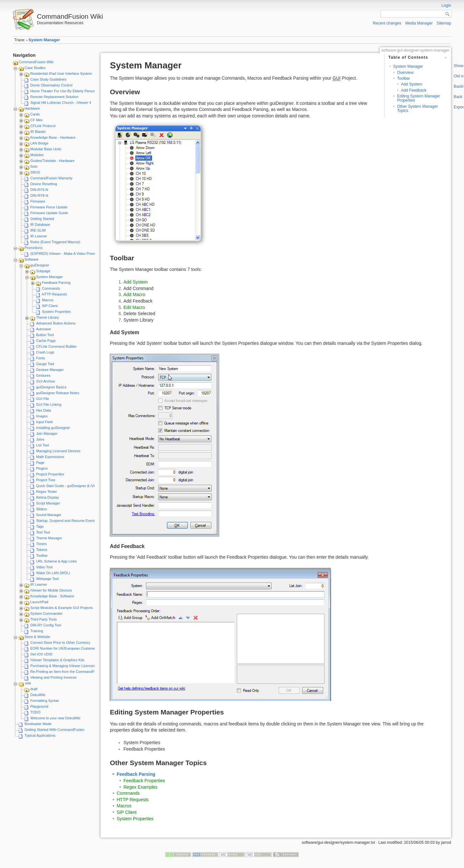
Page (40, 463)
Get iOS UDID (41, 654)
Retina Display (48, 497)
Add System (411, 84)
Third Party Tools (43, 619)
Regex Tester (47, 492)
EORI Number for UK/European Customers (64, 648)
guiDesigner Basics (51, 387)
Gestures (43, 375)
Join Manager (47, 434)
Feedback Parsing (56, 283)
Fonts (41, 358)
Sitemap (444, 23)
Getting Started (42, 219)
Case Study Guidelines (48, 79)
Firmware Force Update (49, 207)
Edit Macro (134, 307)
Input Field (44, 422)
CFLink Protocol (43, 126)
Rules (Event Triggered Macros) (55, 242)
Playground (39, 706)
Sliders (42, 509)
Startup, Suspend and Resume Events (66, 521)
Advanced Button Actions (56, 323)
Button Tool (45, 335)
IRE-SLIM (38, 230)
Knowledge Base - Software (52, 596)
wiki (28, 683)
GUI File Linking (49, 404)
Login (446, 5)
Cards (35, 114)
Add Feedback (414, 90)
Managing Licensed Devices (58, 451)
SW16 (35, 172)
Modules (37, 155)
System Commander (46, 614)
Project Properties (50, 474)
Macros (48, 300)
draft (34, 689)
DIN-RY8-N (39, 195)
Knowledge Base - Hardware (53, 137)
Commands (51, 288)
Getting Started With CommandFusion (54, 730)
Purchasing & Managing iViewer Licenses (63, 666)
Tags (40, 526)
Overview (405, 73)
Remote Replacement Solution (54, 97)
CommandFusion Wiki (36, 62)
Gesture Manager (50, 370)
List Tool (43, 445)
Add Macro (134, 294)
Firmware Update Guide (49, 213)
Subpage (43, 271)
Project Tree (46, 480)
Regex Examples (140, 787)
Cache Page (46, 341)
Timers (41, 544)
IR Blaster (38, 132)
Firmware (38, 201)
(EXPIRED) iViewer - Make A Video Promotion (67, 254)
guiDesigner (40, 265)
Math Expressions (50, 457)
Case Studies (35, 68)
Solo (34, 166)
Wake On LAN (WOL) (53, 573)
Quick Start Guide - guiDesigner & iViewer (69, 486)
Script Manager (48, 503)
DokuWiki (38, 695)
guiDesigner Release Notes (58, 393)
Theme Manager (49, 538)
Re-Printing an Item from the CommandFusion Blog (71, 672)
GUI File (43, 399)
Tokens (42, 550)
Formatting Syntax (45, 701)
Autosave (43, 329)
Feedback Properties (144, 781)
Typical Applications (40, 735)
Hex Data (43, 410)
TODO (35, 712)
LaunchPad (39, 602)
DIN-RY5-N (39, 190)
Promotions (34, 248)
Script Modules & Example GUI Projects (62, 608)
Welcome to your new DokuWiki (55, 718)
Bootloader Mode (38, 724)
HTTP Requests (54, 294)
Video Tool (44, 567)
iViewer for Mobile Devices (51, 590)
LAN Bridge (39, 143)
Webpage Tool (47, 579)
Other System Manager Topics (417, 109)
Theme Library (48, 317)
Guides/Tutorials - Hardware (52, 161)
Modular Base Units (46, 149)
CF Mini (36, 120)
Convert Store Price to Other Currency (60, 643)
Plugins (42, 468)
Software (31, 259)
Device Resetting (44, 184)
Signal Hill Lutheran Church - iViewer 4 (61, 103)
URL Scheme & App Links (56, 561)
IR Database (40, 224)
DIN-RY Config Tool (46, 625)
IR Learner (39, 236)
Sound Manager (49, 515)
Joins (40, 439)
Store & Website (37, 637)
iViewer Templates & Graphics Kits (57, 660)
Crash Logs (45, 352)
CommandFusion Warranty (51, 178)
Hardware (32, 108)
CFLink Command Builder (56, 346)
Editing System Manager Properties (418, 98)
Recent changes (387, 23)
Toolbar (42, 555)
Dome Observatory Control (51, 85)
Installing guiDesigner (53, 428)
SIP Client (50, 306)
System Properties (56, 312)
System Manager (44, 40)
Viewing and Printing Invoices (53, 677)
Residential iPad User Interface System (61, 74)
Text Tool (43, 532)
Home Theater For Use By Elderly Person (63, 91)
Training (37, 631)
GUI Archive (46, 381)
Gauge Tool (45, 364)
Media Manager (419, 23)
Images (42, 416)
